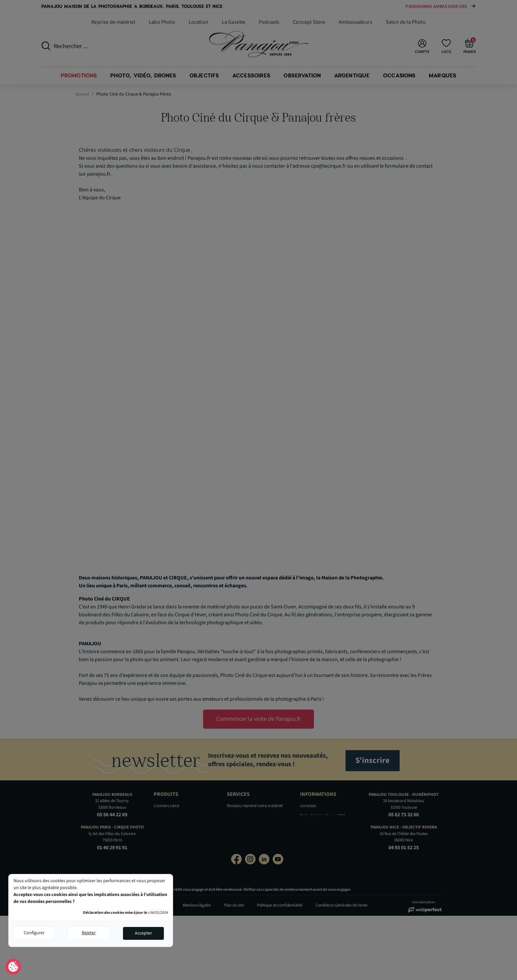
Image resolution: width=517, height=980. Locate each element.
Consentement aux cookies (13, 967)
